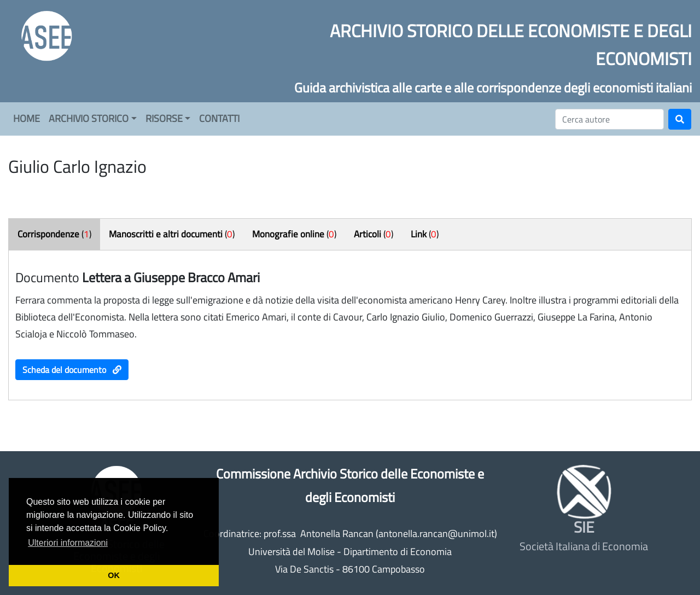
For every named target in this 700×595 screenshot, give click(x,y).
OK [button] (114, 575)
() (54, 234)
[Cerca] (609, 119)
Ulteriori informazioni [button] (68, 543)
